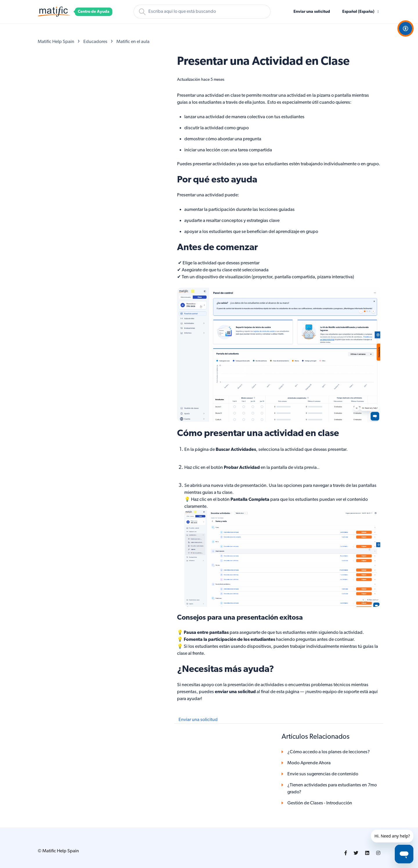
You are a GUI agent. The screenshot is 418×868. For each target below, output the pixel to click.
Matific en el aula (133, 42)
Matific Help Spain (56, 42)
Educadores (95, 42)
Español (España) (359, 12)
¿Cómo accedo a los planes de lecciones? (329, 752)
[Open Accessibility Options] (406, 28)
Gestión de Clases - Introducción (320, 803)
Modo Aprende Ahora (309, 763)
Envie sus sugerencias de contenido (323, 774)
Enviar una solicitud (312, 12)
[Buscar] (202, 12)
